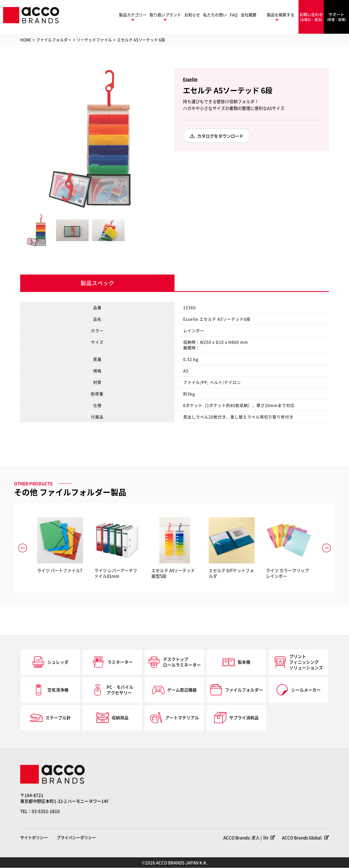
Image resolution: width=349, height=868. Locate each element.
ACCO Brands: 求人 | (242, 838)
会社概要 (249, 15)
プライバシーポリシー (76, 838)
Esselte (190, 79)
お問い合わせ (311, 17)
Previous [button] (16, 138)
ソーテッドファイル (94, 40)
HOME (26, 40)
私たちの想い (215, 15)
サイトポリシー (34, 838)
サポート (336, 17)
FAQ (234, 15)
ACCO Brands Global (302, 838)
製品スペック (97, 283)
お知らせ (192, 15)
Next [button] (165, 138)
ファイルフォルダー (54, 40)
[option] (90, 138)
